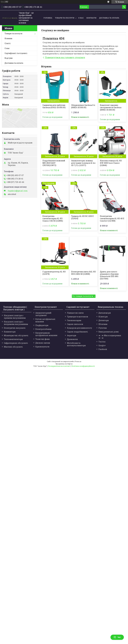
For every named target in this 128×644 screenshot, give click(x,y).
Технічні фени (43, 339)
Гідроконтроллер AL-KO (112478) (54, 273)
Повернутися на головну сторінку (65, 57)
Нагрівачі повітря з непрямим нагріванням (16, 323)
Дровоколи (72, 339)
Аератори (72, 335)
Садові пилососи (75, 324)
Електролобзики (43, 329)
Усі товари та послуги (83, 296)
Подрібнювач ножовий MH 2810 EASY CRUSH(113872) (54, 163)
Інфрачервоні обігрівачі (16, 343)
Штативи (103, 324)
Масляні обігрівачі (13, 347)
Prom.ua (78, 361)
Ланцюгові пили (75, 313)
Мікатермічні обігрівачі (16, 335)
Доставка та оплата (109, 18)
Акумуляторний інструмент (43, 314)
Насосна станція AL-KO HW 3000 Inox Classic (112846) (111, 163)
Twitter (102, 342)
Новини (8, 38)
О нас (81, 18)
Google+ (102, 345)
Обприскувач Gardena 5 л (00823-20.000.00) (83, 106)
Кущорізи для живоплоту (79, 328)
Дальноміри (105, 313)
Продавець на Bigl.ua (64, 364)
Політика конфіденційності (83, 366)
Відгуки (9, 58)
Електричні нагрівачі (15, 328)
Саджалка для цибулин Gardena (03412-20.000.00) (54, 106)
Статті (8, 43)
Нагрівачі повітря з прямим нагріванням (15, 317)
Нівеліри (103, 317)
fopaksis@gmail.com (18, 191)
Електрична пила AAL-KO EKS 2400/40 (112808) (84, 273)
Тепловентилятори (13, 339)
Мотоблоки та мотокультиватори (76, 344)
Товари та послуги (65, 18)
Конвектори (10, 332)
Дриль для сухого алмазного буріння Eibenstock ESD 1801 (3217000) (109, 275)
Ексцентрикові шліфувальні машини (46, 334)
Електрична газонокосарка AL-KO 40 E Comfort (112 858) (112, 219)
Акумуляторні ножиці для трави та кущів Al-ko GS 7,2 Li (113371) (83, 163)
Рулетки (103, 328)
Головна (48, 18)
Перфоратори (42, 325)
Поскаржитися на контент (59, 366)
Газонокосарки (74, 320)
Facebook (103, 349)
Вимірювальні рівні (109, 332)
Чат (117, 637)
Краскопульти (42, 347)
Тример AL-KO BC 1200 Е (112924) (82, 217)
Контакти (91, 18)
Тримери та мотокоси (78, 317)
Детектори (104, 320)
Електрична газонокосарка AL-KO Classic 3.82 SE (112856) (53, 219)
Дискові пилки (43, 343)
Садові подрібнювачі (77, 332)
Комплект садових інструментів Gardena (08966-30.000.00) (111, 108)
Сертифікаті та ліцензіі (16, 53)
